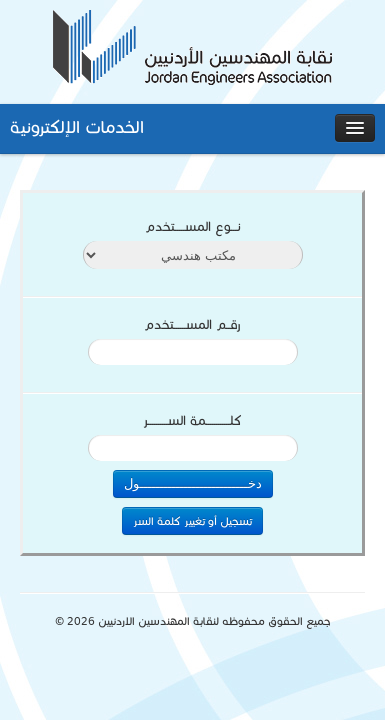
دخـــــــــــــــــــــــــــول (193, 483)
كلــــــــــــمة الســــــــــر (192, 421)
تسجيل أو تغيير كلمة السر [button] (192, 521)
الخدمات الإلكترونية (77, 127)
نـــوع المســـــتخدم (193, 227)
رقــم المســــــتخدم (192, 325)
